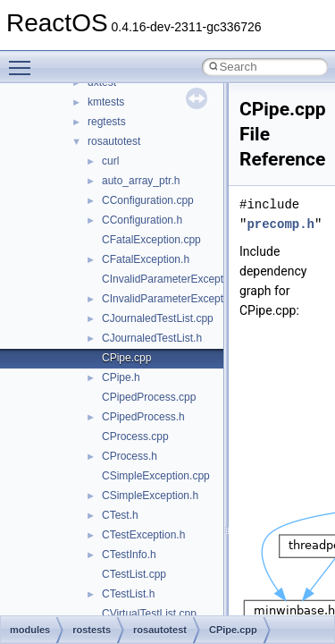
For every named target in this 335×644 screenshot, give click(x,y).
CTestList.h (128, 594)
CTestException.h (143, 535)
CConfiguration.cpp (148, 200)
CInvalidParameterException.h (174, 299)
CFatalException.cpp (151, 240)
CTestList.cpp (134, 574)
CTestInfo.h (129, 555)
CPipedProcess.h (143, 417)
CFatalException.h (146, 259)
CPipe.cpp (126, 358)
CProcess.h (130, 456)
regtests (107, 122)
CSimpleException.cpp (156, 476)
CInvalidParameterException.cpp (180, 279)
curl (110, 161)
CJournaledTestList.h (152, 338)
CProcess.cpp (135, 436)
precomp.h (281, 224)
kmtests (106, 102)
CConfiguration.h (142, 220)
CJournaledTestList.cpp (158, 318)
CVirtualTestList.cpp (149, 614)
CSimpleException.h (150, 496)
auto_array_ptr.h (141, 181)
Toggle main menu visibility (24, 60)
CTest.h (120, 515)
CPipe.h (121, 377)
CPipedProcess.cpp (149, 397)
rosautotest (114, 141)
